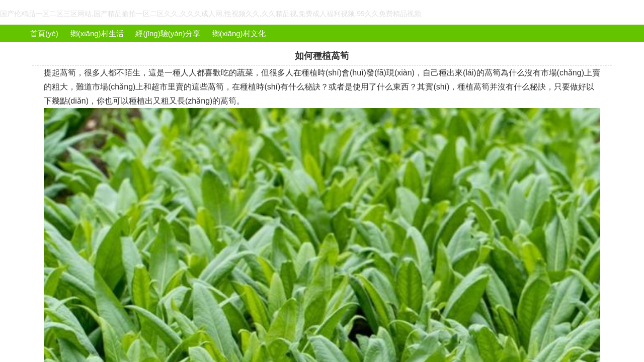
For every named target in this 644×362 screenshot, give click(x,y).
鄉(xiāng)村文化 (239, 33)
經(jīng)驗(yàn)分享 (168, 33)
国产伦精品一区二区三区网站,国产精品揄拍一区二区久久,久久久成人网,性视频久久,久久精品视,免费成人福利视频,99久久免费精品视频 (211, 14)
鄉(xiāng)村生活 (97, 33)
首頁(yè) (44, 33)
